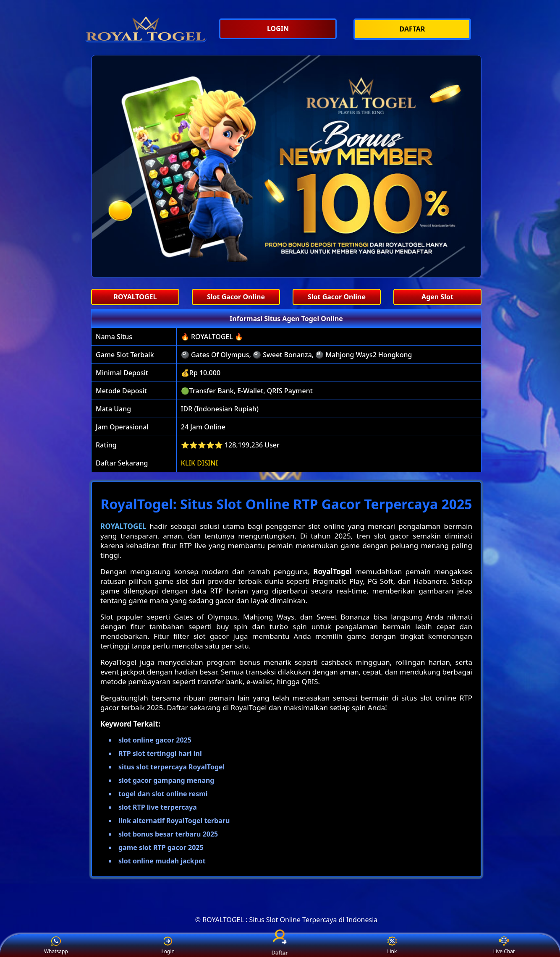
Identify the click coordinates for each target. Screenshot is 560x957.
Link (392, 946)
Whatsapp (56, 946)
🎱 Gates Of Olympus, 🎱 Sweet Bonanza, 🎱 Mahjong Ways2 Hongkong (297, 355)
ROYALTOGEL (123, 526)
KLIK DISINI (200, 463)
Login (168, 946)
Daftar (280, 945)
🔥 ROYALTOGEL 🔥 (212, 337)
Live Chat (504, 946)
